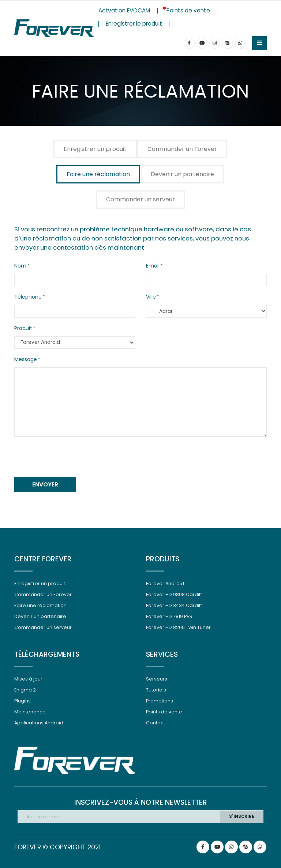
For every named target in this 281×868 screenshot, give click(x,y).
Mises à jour (28, 679)
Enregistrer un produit (95, 149)
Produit (23, 328)
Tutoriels (156, 690)
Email (153, 266)
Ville (151, 297)
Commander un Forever (182, 149)
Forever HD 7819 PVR (169, 616)
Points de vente (164, 712)
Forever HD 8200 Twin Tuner (178, 627)
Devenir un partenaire (182, 174)
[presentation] (70, 457)
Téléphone (28, 297)
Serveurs (157, 679)
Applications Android (39, 723)
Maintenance (30, 712)
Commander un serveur (140, 199)
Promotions (160, 701)
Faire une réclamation (98, 174)
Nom (20, 266)
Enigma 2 (25, 690)
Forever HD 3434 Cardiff (174, 605)
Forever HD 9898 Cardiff (174, 594)
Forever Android (165, 583)
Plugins (23, 701)
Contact (156, 723)
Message (26, 359)
